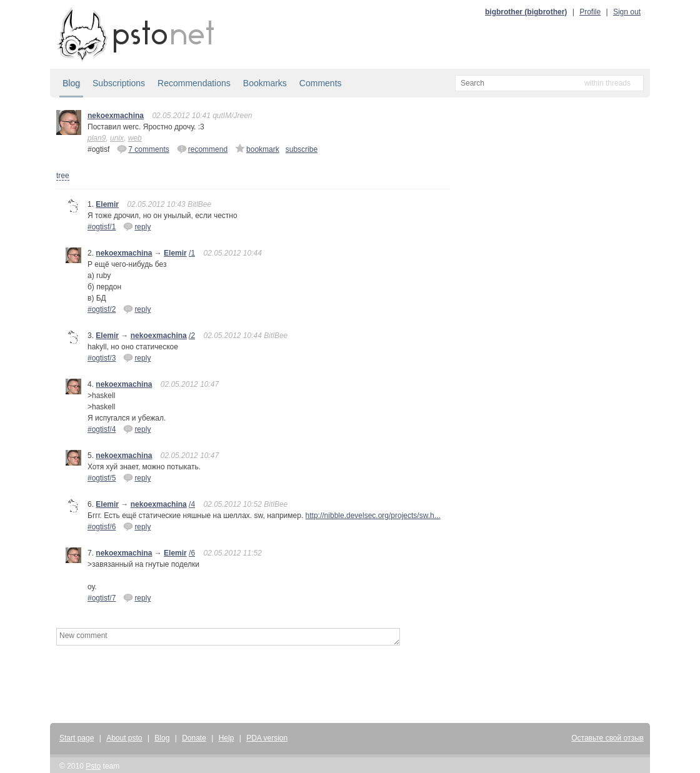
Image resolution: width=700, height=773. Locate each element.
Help (227, 738)
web (135, 138)
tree (63, 176)
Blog (71, 83)
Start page (77, 738)
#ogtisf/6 (102, 527)
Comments (321, 83)
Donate (194, 738)
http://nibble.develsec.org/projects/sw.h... (373, 516)
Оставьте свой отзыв (607, 738)
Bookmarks (265, 83)
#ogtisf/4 (102, 429)
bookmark (257, 149)
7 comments (143, 149)
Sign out (627, 12)
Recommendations (194, 83)
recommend (202, 149)
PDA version (267, 738)
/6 (192, 553)
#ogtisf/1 (102, 227)
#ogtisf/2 (102, 309)
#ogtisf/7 (102, 598)
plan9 (97, 138)
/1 (192, 253)
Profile (590, 12)
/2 (192, 336)
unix (117, 138)
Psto (93, 766)
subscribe (302, 149)
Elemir (107, 204)
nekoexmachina (116, 116)
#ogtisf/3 (102, 358)
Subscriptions (119, 83)
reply (137, 226)
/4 (192, 504)
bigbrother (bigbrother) (526, 12)
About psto (124, 738)
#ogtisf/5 (102, 478)
